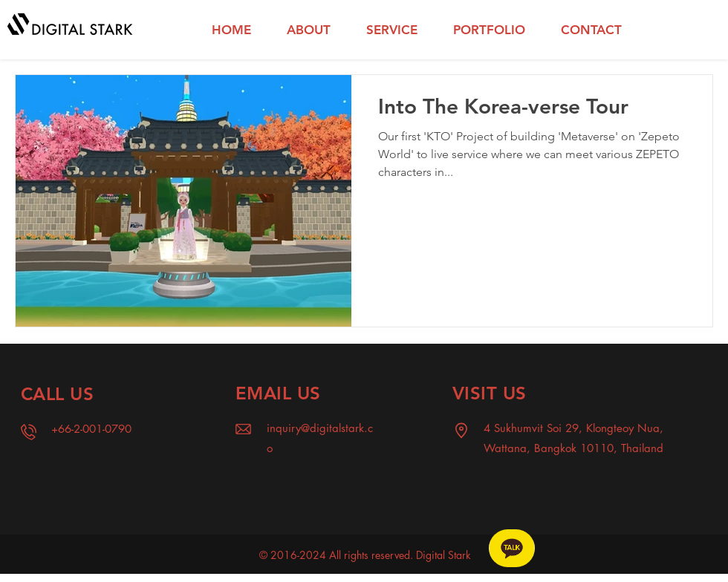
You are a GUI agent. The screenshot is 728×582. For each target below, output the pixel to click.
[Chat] (512, 548)
